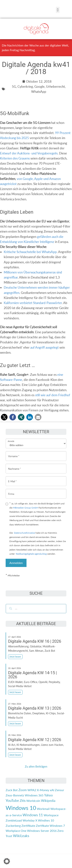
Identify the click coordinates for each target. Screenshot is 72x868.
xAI (52, 790)
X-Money (43, 790)
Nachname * (15, 466)
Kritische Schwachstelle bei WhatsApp (30, 252)
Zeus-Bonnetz (15, 795)
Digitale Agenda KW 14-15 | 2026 (32, 675)
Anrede (11, 439)
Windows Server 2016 (42, 831)
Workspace (51, 815)
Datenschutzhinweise (24, 533)
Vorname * (14, 453)
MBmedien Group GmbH (25, 508)
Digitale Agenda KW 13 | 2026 (35, 708)
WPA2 (32, 790)
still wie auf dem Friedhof (53, 395)
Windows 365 (34, 795)
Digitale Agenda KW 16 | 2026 (35, 641)
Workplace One (16, 831)
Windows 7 (57, 826)
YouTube (12, 801)
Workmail (43, 809)
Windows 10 (21, 808)
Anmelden (16, 563)
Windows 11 (33, 815)
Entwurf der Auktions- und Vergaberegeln (29, 153)
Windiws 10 (46, 820)
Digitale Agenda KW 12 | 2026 (35, 740)
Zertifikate (28, 826)
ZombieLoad (14, 820)
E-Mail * (12, 478)
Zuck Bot (12, 790)
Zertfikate (42, 826)
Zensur (59, 790)
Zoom (23, 790)
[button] (58, 10)
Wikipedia (48, 801)
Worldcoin (33, 801)
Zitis (23, 801)
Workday (29, 820)
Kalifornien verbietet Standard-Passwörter (33, 303)
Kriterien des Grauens (15, 158)
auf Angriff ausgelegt (44, 347)
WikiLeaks (21, 836)
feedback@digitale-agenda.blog (31, 554)
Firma (11, 491)
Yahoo (49, 795)
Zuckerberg (13, 826)
